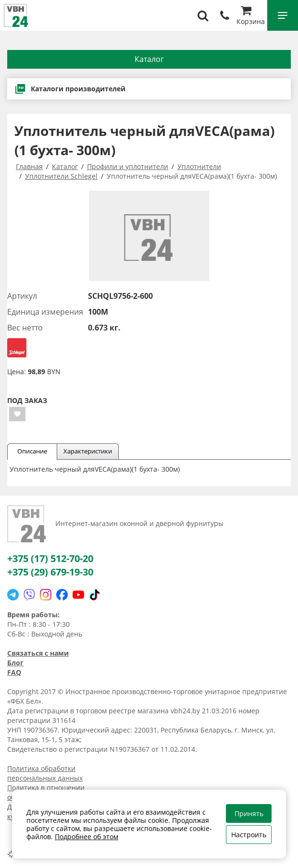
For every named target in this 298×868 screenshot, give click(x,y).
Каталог (149, 59)
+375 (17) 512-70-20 (50, 558)
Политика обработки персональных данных (45, 773)
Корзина (251, 17)
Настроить (249, 835)
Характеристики (88, 451)
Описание (32, 451)
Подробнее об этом (87, 837)
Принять (249, 813)
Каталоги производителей (70, 89)
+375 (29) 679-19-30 (50, 572)
